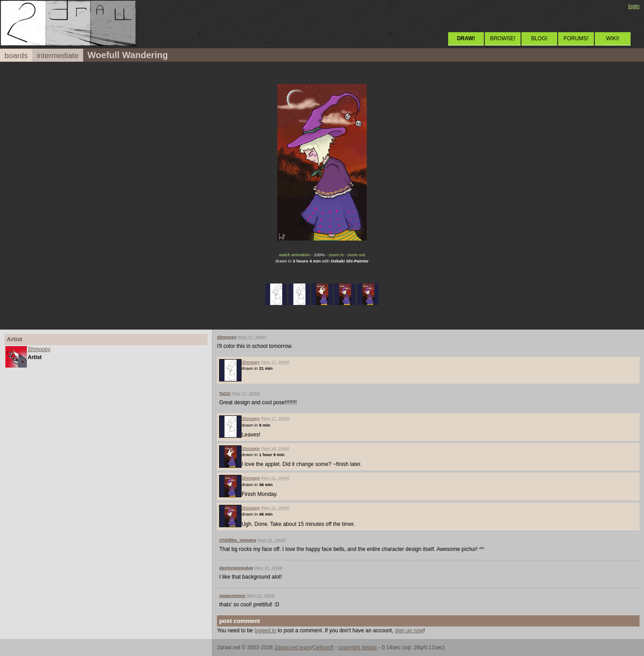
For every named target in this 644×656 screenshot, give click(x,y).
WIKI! (612, 38)
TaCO (225, 393)
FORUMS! (576, 38)
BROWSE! (503, 38)
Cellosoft (323, 648)
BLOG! (540, 38)
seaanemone (232, 595)
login (634, 6)
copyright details (358, 648)
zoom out (356, 255)
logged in (265, 631)
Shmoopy (39, 349)
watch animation (294, 255)
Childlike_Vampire (238, 540)
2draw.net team (292, 648)
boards (16, 56)
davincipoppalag (236, 568)
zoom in (336, 255)
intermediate (58, 56)
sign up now (409, 631)
